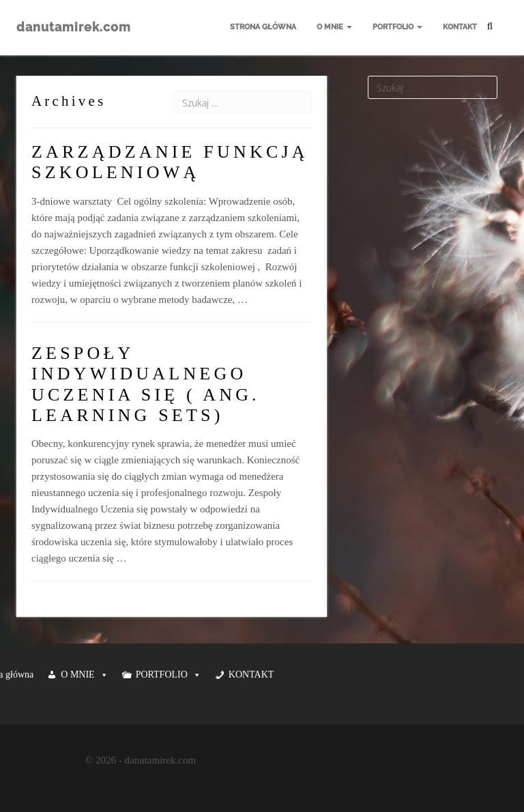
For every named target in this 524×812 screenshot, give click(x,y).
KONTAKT (460, 27)
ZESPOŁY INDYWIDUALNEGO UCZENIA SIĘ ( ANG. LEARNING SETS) (146, 384)
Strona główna (263, 27)
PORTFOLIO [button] (169, 675)
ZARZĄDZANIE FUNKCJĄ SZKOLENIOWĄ (170, 162)
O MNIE (334, 27)
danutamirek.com (74, 27)
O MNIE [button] (84, 675)
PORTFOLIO (397, 27)
